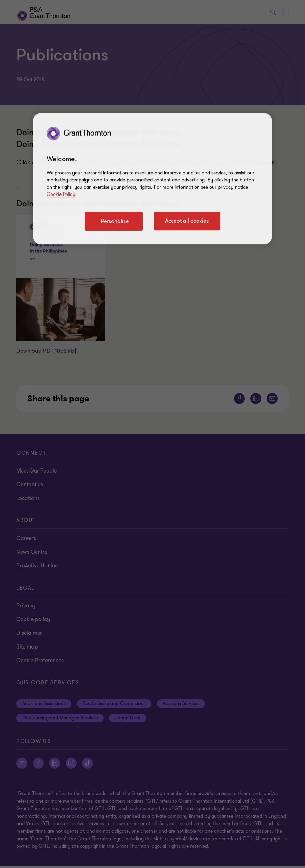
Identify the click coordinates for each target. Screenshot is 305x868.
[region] (152, 179)
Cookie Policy (61, 194)
